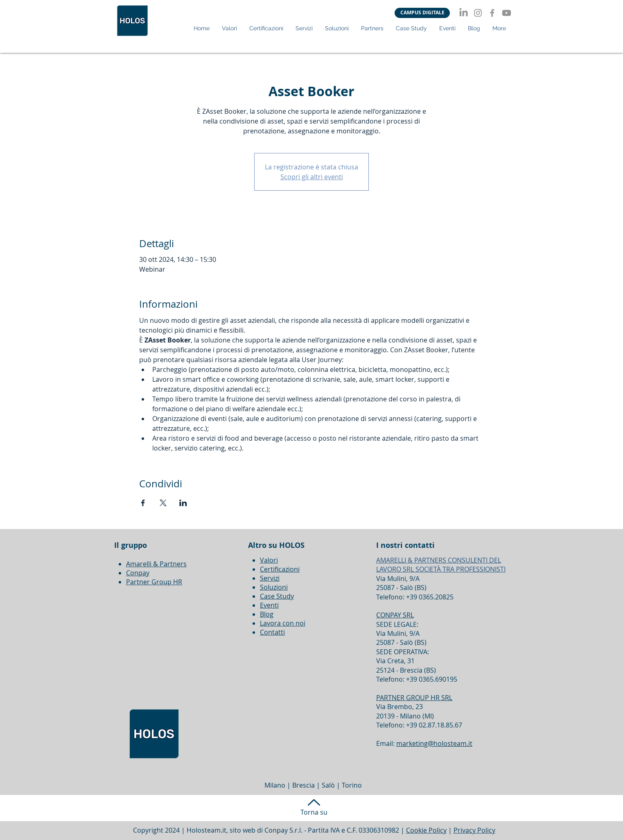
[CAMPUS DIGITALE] (422, 13)
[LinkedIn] (464, 13)
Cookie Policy (426, 830)
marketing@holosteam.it (434, 743)
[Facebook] (492, 13)
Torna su (314, 812)
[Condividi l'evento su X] (163, 503)
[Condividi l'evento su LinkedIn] (183, 503)
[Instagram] (478, 13)
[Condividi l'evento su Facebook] (143, 503)
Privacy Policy (474, 830)
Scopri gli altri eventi (312, 177)
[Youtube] (507, 13)
